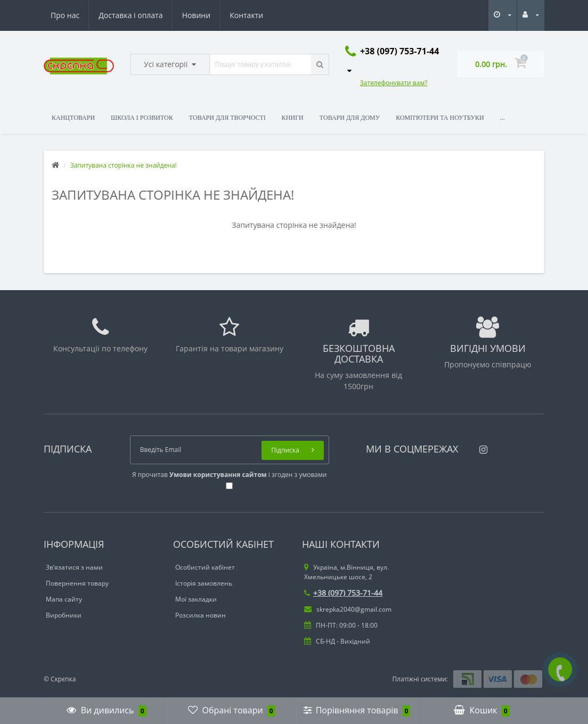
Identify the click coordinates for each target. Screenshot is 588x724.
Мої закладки (196, 599)
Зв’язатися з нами (74, 567)
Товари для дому (350, 118)
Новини (196, 15)
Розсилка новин (201, 615)
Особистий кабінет (205, 567)
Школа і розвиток (142, 118)
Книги (293, 118)
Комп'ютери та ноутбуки (440, 118)
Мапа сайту (64, 599)
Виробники (64, 615)
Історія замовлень (204, 583)
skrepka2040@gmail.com (348, 609)
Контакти (246, 15)
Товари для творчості (227, 118)
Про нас (65, 15)
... (503, 118)
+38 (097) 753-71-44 (343, 593)
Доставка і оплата (130, 15)
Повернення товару (77, 583)
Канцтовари (73, 118)
